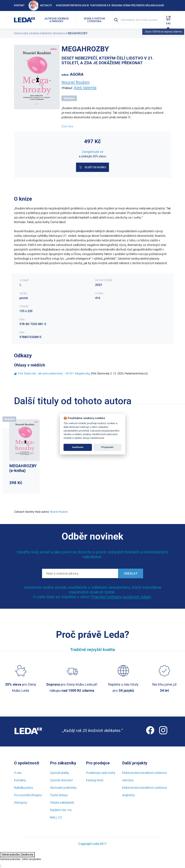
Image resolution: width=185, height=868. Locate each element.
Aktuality (40, 5)
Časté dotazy (59, 795)
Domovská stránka (26, 33)
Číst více (67, 126)
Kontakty (20, 780)
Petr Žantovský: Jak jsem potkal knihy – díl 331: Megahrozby (54, 373)
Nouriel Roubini (76, 82)
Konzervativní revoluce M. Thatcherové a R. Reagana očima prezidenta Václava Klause (110, 5)
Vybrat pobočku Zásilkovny (17, 855)
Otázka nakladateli (62, 802)
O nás (18, 773)
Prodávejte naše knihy (101, 773)
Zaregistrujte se (92, 152)
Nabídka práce (24, 788)
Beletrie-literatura (53, 33)
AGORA (77, 74)
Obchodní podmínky (63, 788)
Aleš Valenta (85, 88)
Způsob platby (60, 773)
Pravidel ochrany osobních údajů (121, 597)
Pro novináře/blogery (28, 795)
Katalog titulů (95, 780)
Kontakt (19, 5)
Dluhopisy (21, 802)
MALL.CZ (56, 817)
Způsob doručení (61, 780)
